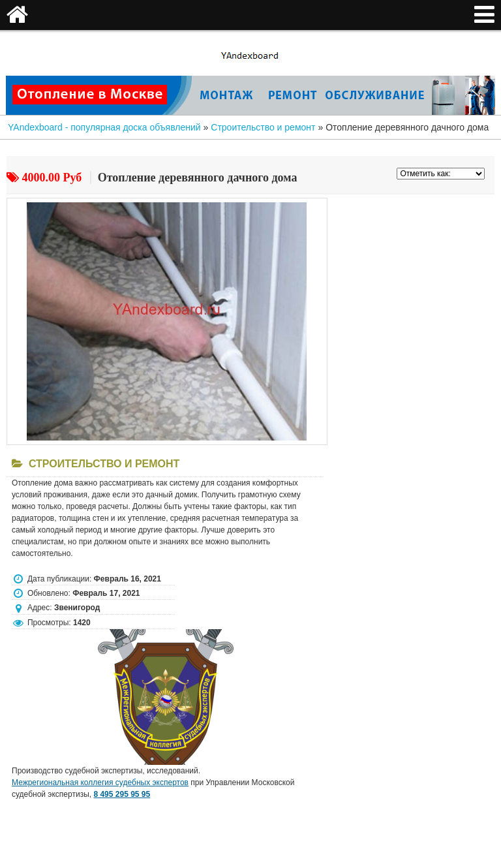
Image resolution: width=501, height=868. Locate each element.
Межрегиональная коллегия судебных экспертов (100, 783)
